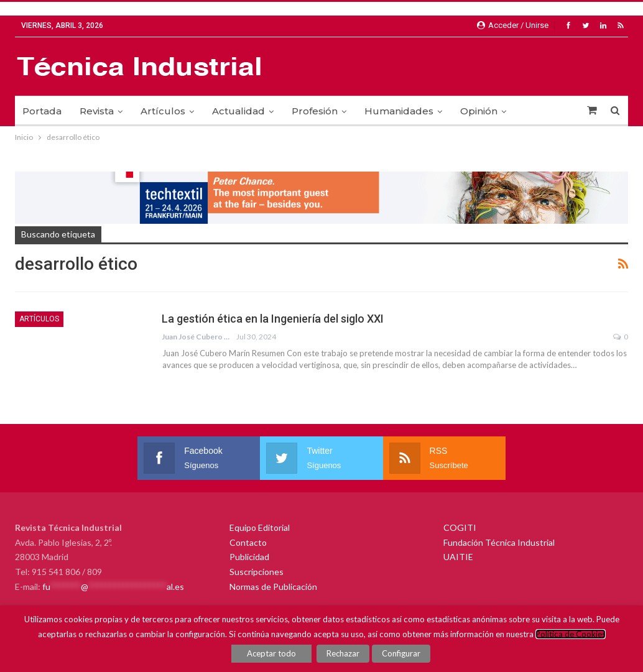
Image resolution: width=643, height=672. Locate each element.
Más (534, 111)
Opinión (479, 111)
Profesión (315, 111)
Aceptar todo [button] (272, 653)
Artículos (163, 111)
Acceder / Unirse (513, 25)
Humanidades (399, 111)
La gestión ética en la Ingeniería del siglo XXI (273, 319)
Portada (42, 111)
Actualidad (238, 111)
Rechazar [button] (344, 653)
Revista (97, 111)
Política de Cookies (571, 634)
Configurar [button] (401, 653)
